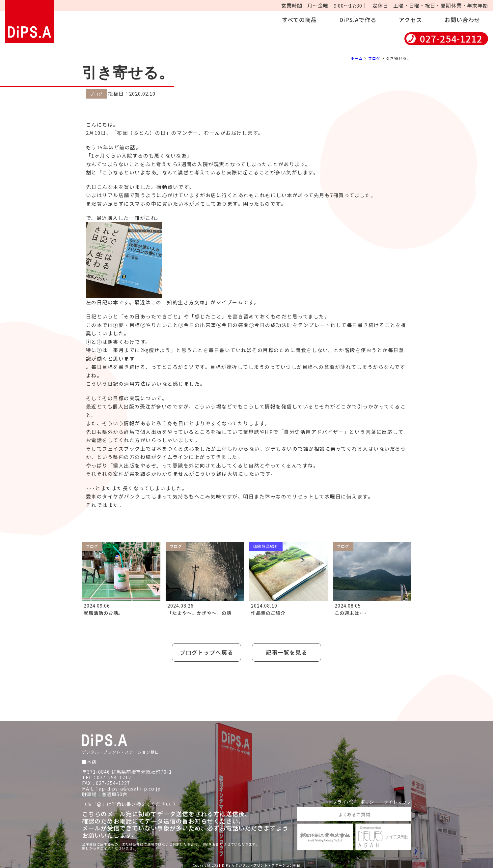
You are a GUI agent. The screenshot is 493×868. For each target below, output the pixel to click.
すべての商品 (299, 20)
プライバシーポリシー (352, 801)
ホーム (355, 58)
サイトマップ (397, 801)
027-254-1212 (451, 39)
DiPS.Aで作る (358, 20)
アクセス (411, 20)
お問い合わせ (462, 20)
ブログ (374, 58)
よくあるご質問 (354, 813)
